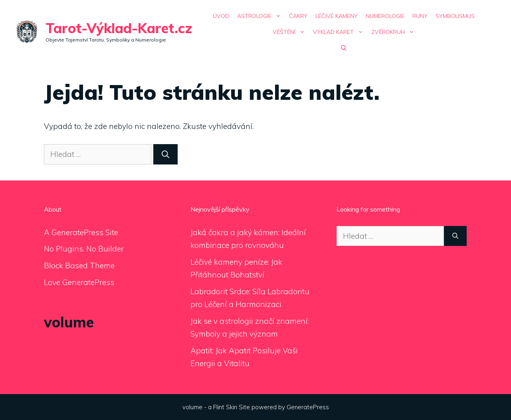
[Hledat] (165, 154)
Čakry (298, 16)
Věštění (291, 32)
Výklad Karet (340, 32)
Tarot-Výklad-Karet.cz (119, 28)
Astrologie (261, 16)
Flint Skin (225, 407)
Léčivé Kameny (337, 16)
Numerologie (385, 16)
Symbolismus (455, 16)
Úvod (221, 16)
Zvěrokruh (395, 32)
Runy (420, 16)
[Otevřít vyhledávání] (344, 48)
